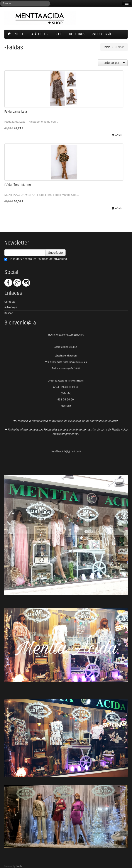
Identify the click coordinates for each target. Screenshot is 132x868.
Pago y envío (102, 34)
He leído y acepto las (36, 259)
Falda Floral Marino (18, 185)
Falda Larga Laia (16, 111)
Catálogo (39, 34)
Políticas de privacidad (52, 259)
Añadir (117, 135)
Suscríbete (55, 253)
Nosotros (77, 34)
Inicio (16, 34)
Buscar (8, 313)
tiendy (19, 866)
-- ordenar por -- (113, 63)
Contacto (10, 302)
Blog (59, 34)
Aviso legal (11, 307)
